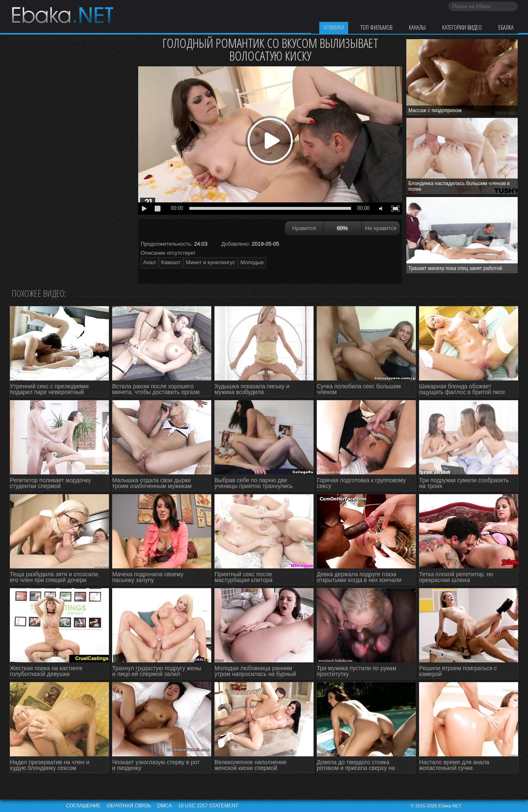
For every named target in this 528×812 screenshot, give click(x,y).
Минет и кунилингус (211, 262)
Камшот (171, 262)
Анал (150, 262)
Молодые (252, 262)
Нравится (304, 228)
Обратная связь (129, 806)
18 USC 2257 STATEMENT (208, 806)
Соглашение (83, 806)
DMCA (164, 806)
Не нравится (381, 228)
